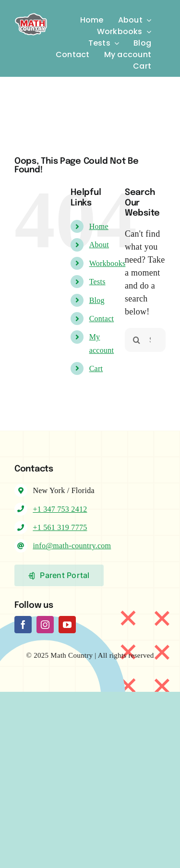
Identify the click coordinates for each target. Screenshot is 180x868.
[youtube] (67, 625)
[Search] (137, 340)
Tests (97, 282)
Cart (96, 368)
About (99, 245)
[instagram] (45, 625)
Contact (102, 319)
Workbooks (108, 263)
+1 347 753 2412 (60, 509)
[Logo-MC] (31, 12)
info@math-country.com (72, 546)
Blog (97, 300)
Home (99, 226)
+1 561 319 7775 (60, 527)
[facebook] (23, 625)
